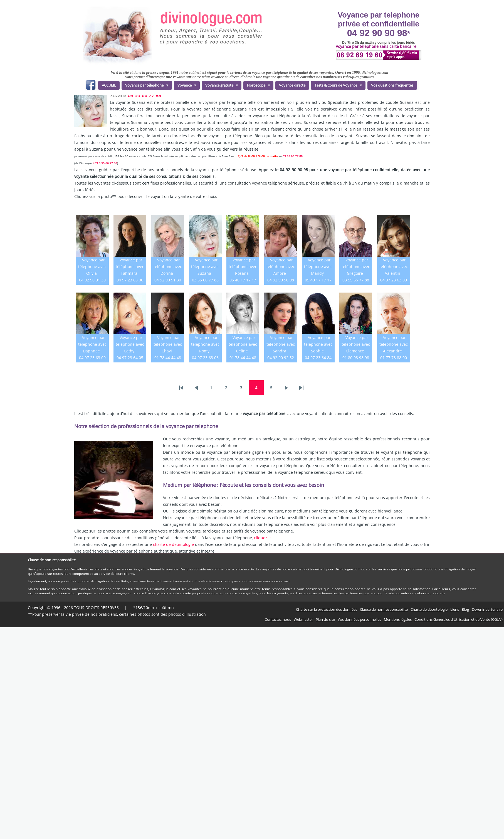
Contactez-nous (278, 619)
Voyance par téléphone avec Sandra (281, 344)
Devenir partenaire (487, 609)
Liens (455, 609)
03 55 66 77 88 (144, 95)
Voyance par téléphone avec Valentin (394, 267)
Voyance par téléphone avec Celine (243, 344)
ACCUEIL (109, 85)
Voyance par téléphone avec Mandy (318, 267)
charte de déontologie (173, 544)
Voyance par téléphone (145, 86)
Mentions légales (398, 619)
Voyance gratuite (220, 86)
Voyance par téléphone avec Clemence (356, 344)
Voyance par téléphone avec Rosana (243, 267)
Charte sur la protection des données (327, 609)
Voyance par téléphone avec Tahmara (130, 267)
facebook (91, 86)
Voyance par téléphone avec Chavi (168, 344)
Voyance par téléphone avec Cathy (130, 344)
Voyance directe (292, 85)
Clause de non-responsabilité (384, 609)
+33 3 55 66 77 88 (105, 163)
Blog (465, 609)
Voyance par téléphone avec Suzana (205, 267)
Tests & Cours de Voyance (337, 86)
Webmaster (303, 619)
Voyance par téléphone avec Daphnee (92, 344)
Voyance (186, 86)
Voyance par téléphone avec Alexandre (394, 344)
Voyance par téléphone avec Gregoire (356, 267)
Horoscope (257, 86)
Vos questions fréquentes (392, 85)
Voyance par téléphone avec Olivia (92, 267)
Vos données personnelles (359, 619)
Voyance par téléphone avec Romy (205, 344)
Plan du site (325, 619)
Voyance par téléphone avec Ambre (281, 267)
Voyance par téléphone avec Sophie (318, 344)
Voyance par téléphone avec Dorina (168, 267)
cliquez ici (263, 538)
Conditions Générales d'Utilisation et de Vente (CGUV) (459, 619)
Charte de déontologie (429, 609)
